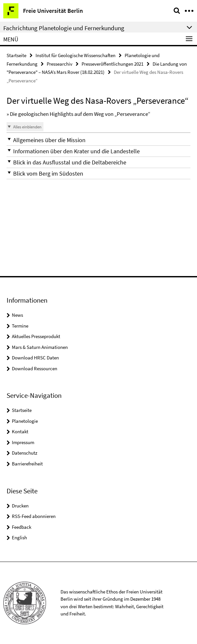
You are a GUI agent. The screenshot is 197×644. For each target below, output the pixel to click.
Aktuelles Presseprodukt (36, 336)
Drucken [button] (20, 506)
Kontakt (20, 431)
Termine (20, 326)
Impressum (23, 442)
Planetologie (25, 421)
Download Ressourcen (35, 368)
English (19, 537)
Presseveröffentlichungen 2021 (112, 64)
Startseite (16, 55)
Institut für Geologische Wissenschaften (75, 55)
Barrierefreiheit (27, 464)
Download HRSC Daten (35, 358)
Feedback (22, 527)
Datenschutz (25, 453)
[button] (98, 140)
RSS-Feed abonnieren (34, 516)
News (17, 315)
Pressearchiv (60, 64)
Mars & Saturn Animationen (40, 347)
